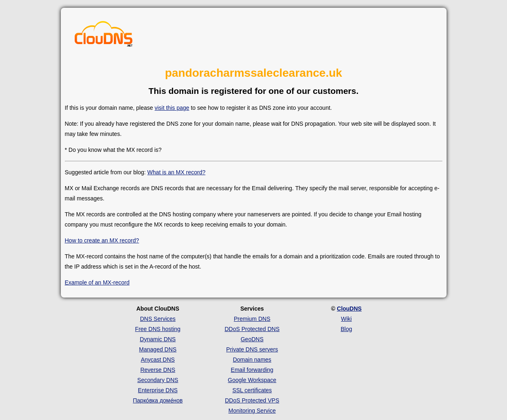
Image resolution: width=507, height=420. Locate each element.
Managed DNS (158, 349)
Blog (346, 329)
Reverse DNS (158, 370)
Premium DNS (252, 319)
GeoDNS (252, 339)
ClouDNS (349, 309)
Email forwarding (252, 370)
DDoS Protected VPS (252, 400)
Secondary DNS (158, 380)
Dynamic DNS (158, 339)
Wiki (346, 319)
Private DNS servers (252, 349)
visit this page (172, 108)
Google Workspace (252, 380)
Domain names (252, 360)
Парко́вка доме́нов (158, 400)
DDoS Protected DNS (252, 329)
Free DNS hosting (158, 329)
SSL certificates (252, 390)
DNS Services (158, 319)
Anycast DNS (158, 360)
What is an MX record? (176, 172)
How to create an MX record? (102, 240)
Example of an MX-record (97, 282)
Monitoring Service (252, 411)
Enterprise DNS (158, 390)
